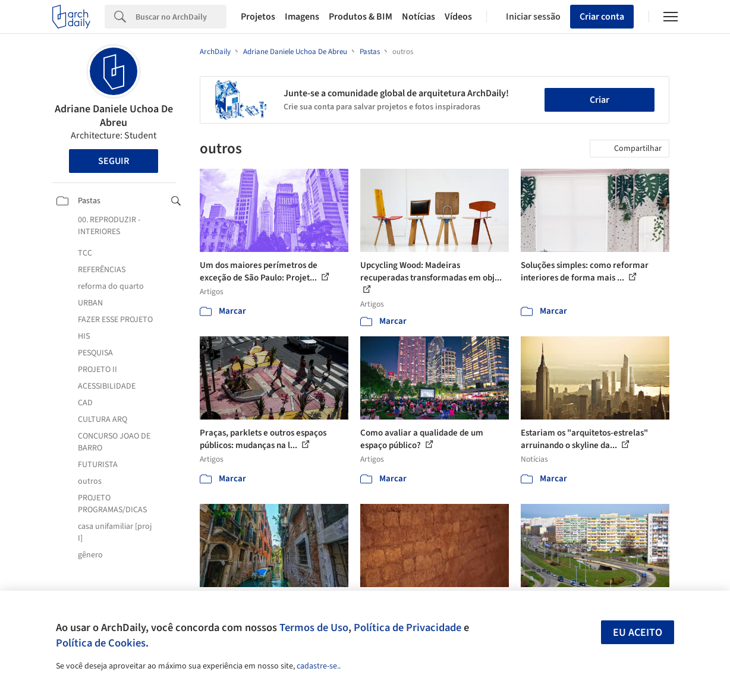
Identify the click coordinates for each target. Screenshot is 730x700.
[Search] (181, 17)
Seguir (114, 161)
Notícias (419, 17)
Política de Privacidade (408, 628)
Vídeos (458, 17)
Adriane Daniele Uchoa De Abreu (114, 116)
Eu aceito (638, 633)
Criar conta (602, 17)
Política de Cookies (101, 643)
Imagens (302, 17)
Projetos (258, 17)
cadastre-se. (318, 666)
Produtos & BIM (361, 17)
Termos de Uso (314, 628)
